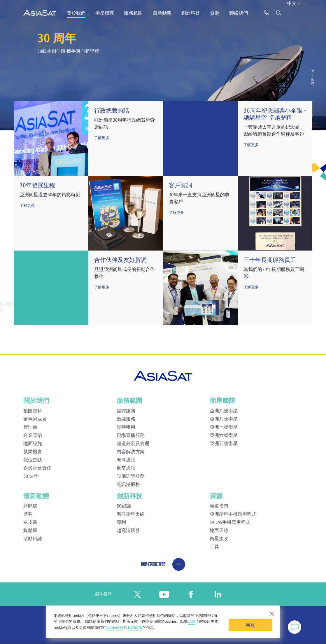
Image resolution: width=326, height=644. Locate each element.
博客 (28, 514)
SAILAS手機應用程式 (230, 522)
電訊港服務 (128, 484)
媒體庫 (30, 530)
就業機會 (33, 452)
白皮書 (30, 522)
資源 (215, 13)
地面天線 (219, 530)
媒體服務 (126, 411)
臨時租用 (126, 427)
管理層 (30, 427)
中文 (287, 12)
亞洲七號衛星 (224, 427)
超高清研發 (128, 530)
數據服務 (126, 419)
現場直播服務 (131, 435)
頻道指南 (219, 506)
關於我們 (76, 13)
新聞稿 (30, 506)
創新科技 (191, 13)
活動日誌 (33, 538)
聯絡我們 (239, 13)
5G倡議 (124, 506)
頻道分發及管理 (133, 443)
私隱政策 (135, 628)
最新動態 (162, 13)
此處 (192, 621)
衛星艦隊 (105, 13)
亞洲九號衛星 (224, 411)
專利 (121, 522)
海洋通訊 (126, 460)
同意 (250, 625)
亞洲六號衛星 (224, 435)
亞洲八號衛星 (224, 419)
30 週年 (31, 476)
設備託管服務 (131, 476)
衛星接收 (219, 538)
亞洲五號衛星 (224, 443)
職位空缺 (33, 460)
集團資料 (33, 411)
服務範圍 (133, 13)
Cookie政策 (115, 628)
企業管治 (33, 435)
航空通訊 (126, 468)
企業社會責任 (37, 468)
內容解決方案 (131, 452)
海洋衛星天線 (131, 514)
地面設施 (33, 443)
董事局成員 (35, 419)
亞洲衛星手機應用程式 (233, 514)
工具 (214, 547)
